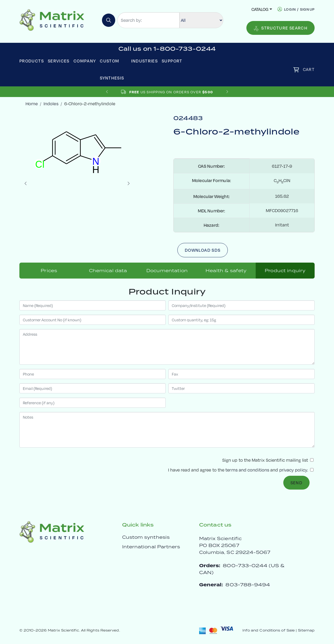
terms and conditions (247, 470)
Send (296, 483)
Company (85, 61)
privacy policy (293, 470)
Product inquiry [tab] (285, 271)
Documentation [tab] (167, 271)
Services (59, 61)
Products (32, 61)
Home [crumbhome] (32, 104)
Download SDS (203, 250)
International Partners (151, 547)
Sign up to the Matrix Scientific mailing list (268, 460)
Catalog (260, 9)
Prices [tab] (49, 271)
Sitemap (306, 630)
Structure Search (281, 28)
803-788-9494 (248, 585)
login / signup (299, 9)
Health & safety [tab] (226, 271)
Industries (145, 61)
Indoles (51, 104)
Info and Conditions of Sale (269, 630)
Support (172, 61)
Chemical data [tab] (108, 271)
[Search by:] (148, 20)
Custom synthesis (146, 537)
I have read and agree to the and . (241, 470)
